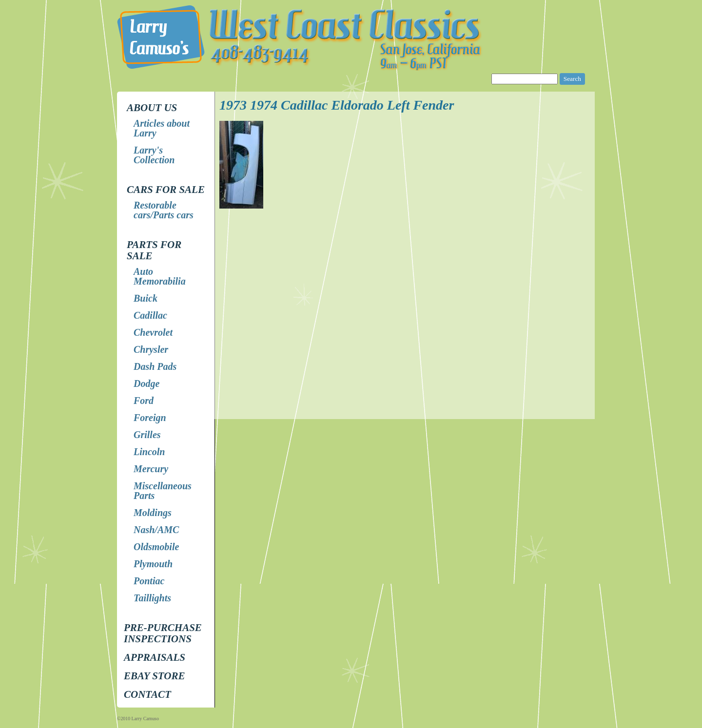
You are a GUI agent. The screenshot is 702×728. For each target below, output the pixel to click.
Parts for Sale (154, 250)
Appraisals (155, 657)
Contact (147, 694)
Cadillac (150, 315)
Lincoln (149, 452)
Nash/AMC (156, 530)
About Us (152, 108)
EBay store (154, 676)
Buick (146, 298)
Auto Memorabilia (160, 276)
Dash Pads (155, 366)
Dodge (146, 383)
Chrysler (151, 349)
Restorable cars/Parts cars (164, 210)
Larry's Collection (154, 155)
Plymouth (153, 564)
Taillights (152, 598)
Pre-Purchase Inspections (163, 633)
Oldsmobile (156, 547)
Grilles (147, 435)
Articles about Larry (162, 128)
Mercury (151, 469)
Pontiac (149, 581)
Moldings (153, 513)
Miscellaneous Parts (163, 491)
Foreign (150, 418)
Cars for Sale (166, 190)
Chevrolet (153, 332)
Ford (144, 401)
